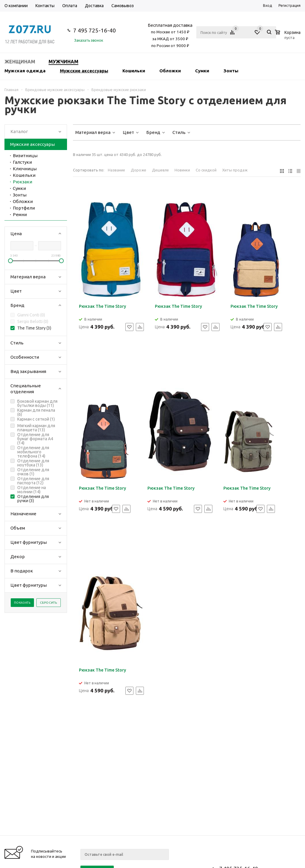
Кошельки (134, 71)
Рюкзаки (22, 182)
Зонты (231, 71)
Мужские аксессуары (84, 71)
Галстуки (22, 162)
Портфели (24, 208)
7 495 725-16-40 (95, 30)
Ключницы (25, 169)
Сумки (202, 71)
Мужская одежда (25, 71)
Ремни (20, 214)
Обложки (170, 71)
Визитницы (25, 156)
